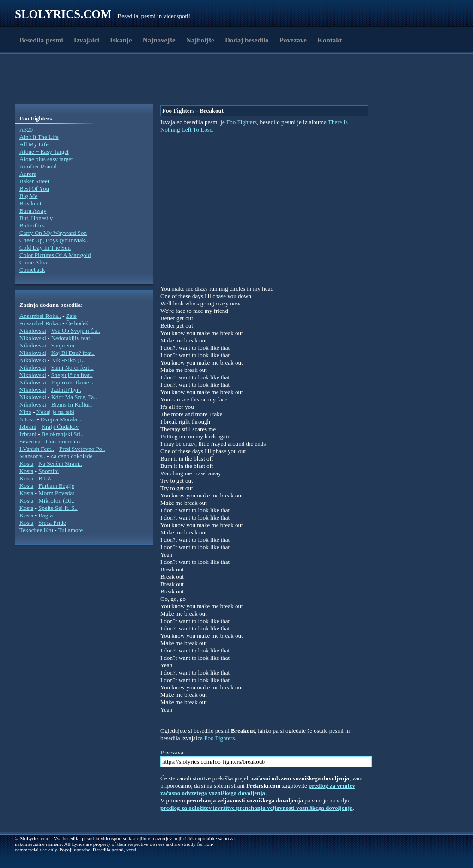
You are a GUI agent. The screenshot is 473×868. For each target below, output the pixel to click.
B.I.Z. (45, 478)
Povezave (293, 40)
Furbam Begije (56, 486)
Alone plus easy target (46, 159)
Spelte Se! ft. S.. (58, 508)
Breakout (30, 203)
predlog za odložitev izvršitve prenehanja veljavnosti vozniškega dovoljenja (257, 808)
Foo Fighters (242, 122)
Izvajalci (87, 40)
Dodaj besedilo (247, 40)
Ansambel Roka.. (40, 316)
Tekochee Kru (36, 530)
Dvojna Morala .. (61, 419)
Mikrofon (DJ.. (56, 500)
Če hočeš (77, 323)
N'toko (27, 419)
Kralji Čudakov (60, 427)
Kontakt (330, 40)
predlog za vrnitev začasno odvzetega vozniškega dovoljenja (258, 789)
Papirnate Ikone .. (73, 382)
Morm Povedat (56, 493)
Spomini (49, 471)
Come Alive (34, 262)
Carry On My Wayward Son (53, 233)
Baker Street (34, 181)
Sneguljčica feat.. (72, 375)
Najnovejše (159, 40)
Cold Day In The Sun (45, 248)
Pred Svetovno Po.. (82, 449)
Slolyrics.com (63, 14)
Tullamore (71, 530)
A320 (26, 129)
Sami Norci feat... (73, 368)
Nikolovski (33, 331)
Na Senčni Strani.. (60, 464)
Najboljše (200, 40)
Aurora (28, 174)
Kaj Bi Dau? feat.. (73, 353)
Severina (30, 441)
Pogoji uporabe (75, 850)
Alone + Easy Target (44, 152)
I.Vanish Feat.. (37, 449)
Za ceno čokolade (72, 456)
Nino (25, 412)
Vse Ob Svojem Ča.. (76, 331)
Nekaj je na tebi (55, 412)
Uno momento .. (65, 441)
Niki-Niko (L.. (69, 360)
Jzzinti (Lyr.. (66, 390)
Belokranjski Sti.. (63, 434)
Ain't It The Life (39, 137)
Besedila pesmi (41, 40)
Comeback (32, 270)
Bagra (45, 515)
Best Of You (34, 189)
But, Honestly (36, 218)
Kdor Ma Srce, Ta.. (74, 397)
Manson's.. (32, 456)
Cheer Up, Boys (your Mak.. (54, 240)
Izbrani (28, 427)
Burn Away (33, 211)
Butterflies (32, 225)
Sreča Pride (52, 523)
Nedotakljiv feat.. (72, 338)
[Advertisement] (68, 80)
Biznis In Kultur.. (72, 404)
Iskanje (121, 40)
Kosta (26, 464)
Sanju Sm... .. (67, 345)
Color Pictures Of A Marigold (55, 255)
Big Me (28, 196)
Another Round (38, 166)
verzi (131, 850)
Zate (71, 316)
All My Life (34, 144)
